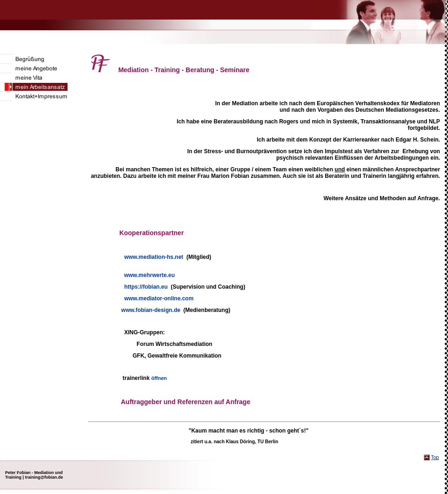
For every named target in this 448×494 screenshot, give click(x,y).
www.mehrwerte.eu (149, 275)
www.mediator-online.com (159, 298)
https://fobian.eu (146, 287)
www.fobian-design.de (151, 310)
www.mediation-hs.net (154, 257)
